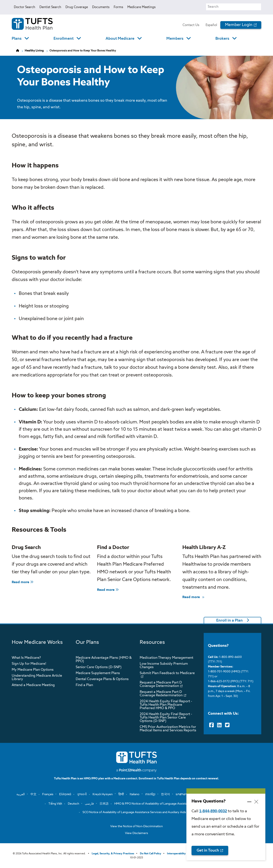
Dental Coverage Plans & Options (102, 679)
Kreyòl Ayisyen (103, 794)
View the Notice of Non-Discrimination (136, 826)
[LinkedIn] (219, 725)
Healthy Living (34, 51)
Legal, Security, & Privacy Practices (113, 854)
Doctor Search (25, 7)
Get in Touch (208, 850)
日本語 (104, 804)
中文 (33, 794)
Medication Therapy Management (166, 658)
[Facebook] (211, 725)
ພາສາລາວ (182, 794)
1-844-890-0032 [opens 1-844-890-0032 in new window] (213, 811)
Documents (101, 7)
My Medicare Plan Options (33, 670)
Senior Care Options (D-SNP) (99, 667)
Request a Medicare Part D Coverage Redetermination (161, 694)
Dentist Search (50, 7)
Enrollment (64, 39)
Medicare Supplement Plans (98, 673)
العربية (21, 794)
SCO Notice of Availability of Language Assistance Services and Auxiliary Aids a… (136, 812)
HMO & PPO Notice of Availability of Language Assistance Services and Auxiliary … (170, 804)
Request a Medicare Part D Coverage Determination (161, 684)
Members (175, 39)
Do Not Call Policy (151, 854)
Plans (17, 39)
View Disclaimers (136, 833)
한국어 (166, 794)
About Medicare (120, 39)
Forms (118, 7)
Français (48, 794)
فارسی (89, 804)
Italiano (135, 794)
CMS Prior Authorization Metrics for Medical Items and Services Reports (168, 729)
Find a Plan (84, 685)
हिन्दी (121, 794)
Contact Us (191, 25)
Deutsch (73, 804)
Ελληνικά (65, 794)
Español (211, 25)
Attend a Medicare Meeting (33, 685)
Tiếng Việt (55, 804)
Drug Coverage (77, 7)
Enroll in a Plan (229, 621)
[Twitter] (227, 725)
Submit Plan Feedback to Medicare (167, 673)
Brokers (222, 39)
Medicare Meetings (141, 7)
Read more (23, 582)
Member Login (239, 25)
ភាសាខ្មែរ (150, 794)
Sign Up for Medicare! (29, 664)
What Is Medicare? (26, 658)
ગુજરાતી (82, 794)
